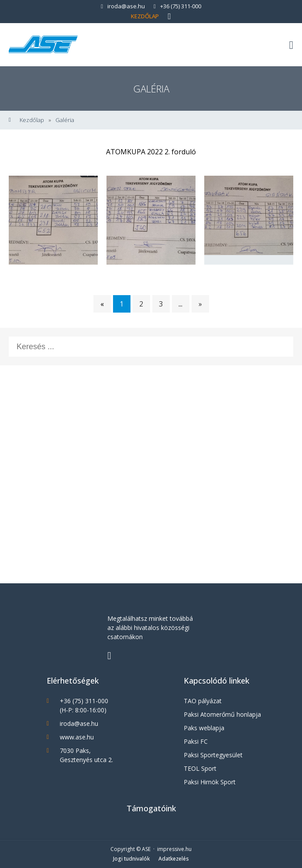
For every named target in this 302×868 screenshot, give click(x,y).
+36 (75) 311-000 (177, 6)
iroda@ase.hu (123, 6)
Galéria (65, 120)
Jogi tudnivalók (131, 859)
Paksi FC (196, 741)
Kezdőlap (145, 16)
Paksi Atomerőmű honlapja (222, 714)
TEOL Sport (200, 768)
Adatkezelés (174, 859)
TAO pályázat (203, 701)
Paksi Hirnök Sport (210, 782)
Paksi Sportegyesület (213, 755)
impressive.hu (174, 849)
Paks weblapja (204, 728)
